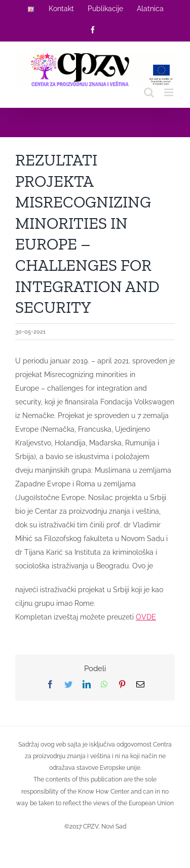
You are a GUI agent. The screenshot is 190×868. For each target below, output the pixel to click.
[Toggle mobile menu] (169, 92)
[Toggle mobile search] (149, 92)
